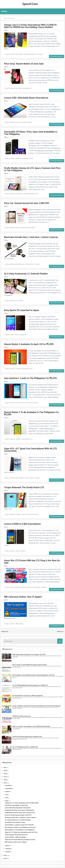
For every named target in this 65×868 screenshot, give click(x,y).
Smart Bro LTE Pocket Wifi (33, 587)
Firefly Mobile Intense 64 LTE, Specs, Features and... (20, 813)
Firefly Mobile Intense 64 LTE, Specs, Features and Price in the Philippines (32, 169)
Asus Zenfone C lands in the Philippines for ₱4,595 (30, 378)
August (8, 791)
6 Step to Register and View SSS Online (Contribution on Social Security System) (36, 706)
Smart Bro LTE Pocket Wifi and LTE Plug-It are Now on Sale (32, 562)
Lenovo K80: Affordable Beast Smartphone (26, 98)
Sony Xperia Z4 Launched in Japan (21, 310)
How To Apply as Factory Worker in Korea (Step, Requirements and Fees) (33, 675)
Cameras (38, 264)
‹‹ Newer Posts (5, 632)
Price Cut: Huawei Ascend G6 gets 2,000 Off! (27, 203)
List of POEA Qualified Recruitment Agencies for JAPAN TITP (30, 685)
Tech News (40, 54)
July (7, 795)
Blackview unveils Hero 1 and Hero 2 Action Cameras (31, 237)
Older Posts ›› (61, 632)
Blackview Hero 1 (21, 264)
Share (6, 30)
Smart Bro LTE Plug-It (20, 587)
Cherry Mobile (19, 54)
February (8, 849)
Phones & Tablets (29, 478)
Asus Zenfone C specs (32, 403)
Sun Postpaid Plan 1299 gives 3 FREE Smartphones (28, 696)
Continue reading (57, 56)
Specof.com (30, 4)
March (7, 846)
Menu (4, 11)
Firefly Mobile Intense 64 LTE (31, 194)
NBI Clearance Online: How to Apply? (23, 597)
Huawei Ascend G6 (25, 228)
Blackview (13, 264)
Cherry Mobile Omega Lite (30, 54)
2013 (5, 858)
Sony (17, 335)
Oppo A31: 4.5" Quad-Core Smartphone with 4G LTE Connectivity (30, 450)
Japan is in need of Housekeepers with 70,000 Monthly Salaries (31, 726)
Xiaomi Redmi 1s (27, 88)
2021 (5, 768)
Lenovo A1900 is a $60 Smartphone (22, 524)
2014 (5, 855)
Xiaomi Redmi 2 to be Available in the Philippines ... (20, 830)
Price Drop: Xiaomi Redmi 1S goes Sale (24, 64)
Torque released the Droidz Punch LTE (24, 487)
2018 (5, 774)
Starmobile (18, 159)
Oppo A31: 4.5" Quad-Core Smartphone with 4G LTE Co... (22, 832)
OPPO (17, 478)
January (8, 852)
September (9, 788)
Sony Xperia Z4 (23, 335)
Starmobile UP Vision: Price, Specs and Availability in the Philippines (31, 133)
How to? (13, 624)
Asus (17, 403)
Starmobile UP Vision (27, 159)
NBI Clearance (19, 624)
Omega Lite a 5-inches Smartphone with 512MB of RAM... (22, 803)
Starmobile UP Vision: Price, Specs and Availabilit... (20, 810)
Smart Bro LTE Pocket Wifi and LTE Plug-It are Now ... (21, 840)
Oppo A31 (22, 478)
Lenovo (17, 122)
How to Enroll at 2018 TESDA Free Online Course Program (29, 665)
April (7, 801)
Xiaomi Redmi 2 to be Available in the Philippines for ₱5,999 (31, 413)
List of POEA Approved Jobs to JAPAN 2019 (25, 747)
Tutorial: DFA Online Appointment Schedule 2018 (27, 737)
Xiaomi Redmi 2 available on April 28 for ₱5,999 (29, 344)
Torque (23, 514)
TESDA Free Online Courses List (22, 716)
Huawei (17, 228)
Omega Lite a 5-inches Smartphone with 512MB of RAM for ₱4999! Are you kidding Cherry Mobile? (30, 26)
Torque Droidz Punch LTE (32, 514)
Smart (12, 587)
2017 (5, 777)
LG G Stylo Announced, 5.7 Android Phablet (26, 274)
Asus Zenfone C (22, 403)
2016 (5, 780)
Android (13, 54)
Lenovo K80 (23, 122)
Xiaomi (20, 88)
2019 (5, 771)
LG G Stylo (20, 301)
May (7, 798)
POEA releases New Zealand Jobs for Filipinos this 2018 (29, 654)
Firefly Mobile (19, 194)
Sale (17, 88)
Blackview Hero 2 (30, 264)
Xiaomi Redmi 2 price (27, 369)
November (9, 785)
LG (16, 301)
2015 (5, 783)
